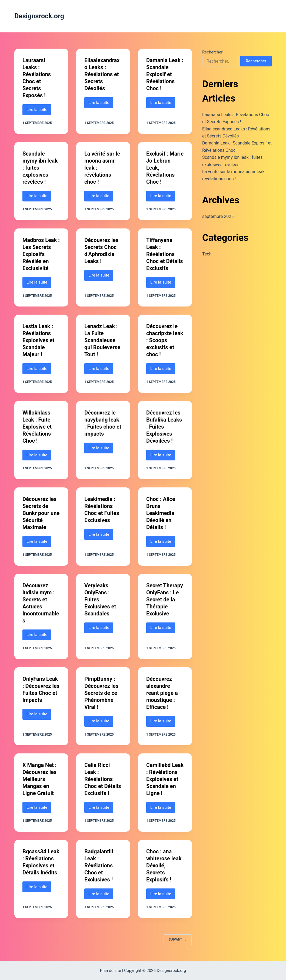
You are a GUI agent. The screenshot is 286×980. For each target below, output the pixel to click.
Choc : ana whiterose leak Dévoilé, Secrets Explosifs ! (164, 866)
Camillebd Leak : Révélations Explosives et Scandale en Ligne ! (165, 779)
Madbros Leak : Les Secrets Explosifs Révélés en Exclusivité (41, 254)
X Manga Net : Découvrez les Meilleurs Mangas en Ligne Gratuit (39, 779)
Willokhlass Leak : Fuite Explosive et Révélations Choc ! (37, 427)
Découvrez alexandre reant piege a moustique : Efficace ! (162, 693)
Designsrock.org (39, 16)
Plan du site (111, 971)
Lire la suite (39, 111)
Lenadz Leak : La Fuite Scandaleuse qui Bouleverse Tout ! (102, 340)
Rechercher (212, 52)
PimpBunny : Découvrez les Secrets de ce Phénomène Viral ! (101, 693)
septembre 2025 (218, 216)
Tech (207, 254)
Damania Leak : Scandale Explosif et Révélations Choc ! (165, 74)
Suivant (178, 939)
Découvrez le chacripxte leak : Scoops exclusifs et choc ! (165, 340)
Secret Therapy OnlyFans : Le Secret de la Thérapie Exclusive (165, 600)
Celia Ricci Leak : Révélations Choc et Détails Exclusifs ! (103, 779)
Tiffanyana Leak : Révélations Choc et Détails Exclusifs (165, 254)
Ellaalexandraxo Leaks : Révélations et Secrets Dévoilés (102, 74)
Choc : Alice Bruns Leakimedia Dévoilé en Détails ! (161, 513)
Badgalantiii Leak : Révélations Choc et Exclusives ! (99, 866)
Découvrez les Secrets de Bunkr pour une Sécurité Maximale (41, 513)
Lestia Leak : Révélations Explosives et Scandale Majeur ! (38, 340)
